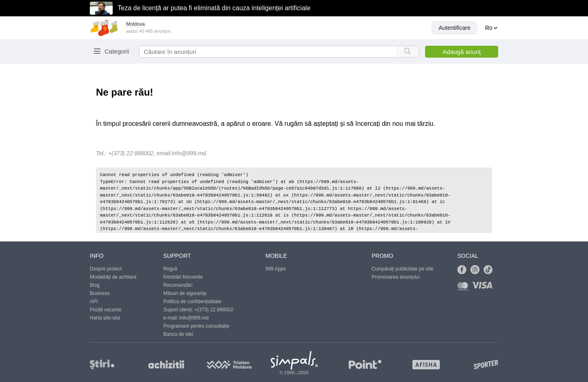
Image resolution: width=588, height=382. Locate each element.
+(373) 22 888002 (214, 310)
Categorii (117, 51)
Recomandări (178, 285)
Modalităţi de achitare (113, 277)
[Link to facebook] (464, 270)
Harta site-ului (105, 318)
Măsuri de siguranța (185, 293)
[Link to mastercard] (464, 288)
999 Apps (276, 269)
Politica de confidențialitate (192, 302)
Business (100, 293)
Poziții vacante (106, 310)
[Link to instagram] (477, 270)
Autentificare (454, 28)
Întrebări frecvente (183, 277)
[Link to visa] (484, 288)
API (94, 302)
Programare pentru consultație (196, 326)
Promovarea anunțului (395, 277)
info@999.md (189, 153)
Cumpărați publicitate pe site (402, 269)
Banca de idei (178, 334)
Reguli (170, 269)
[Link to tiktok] (490, 270)
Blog (95, 285)
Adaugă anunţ (462, 52)
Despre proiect (106, 269)
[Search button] (407, 52)
